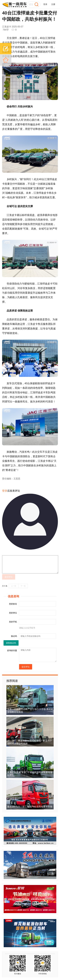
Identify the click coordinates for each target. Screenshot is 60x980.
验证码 (14, 636)
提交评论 (9, 577)
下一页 (23, 586)
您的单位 (13, 613)
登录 (45, 4)
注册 (53, 4)
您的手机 (13, 622)
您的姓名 (13, 604)
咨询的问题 (12, 650)
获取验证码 (11, 643)
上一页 (14, 586)
